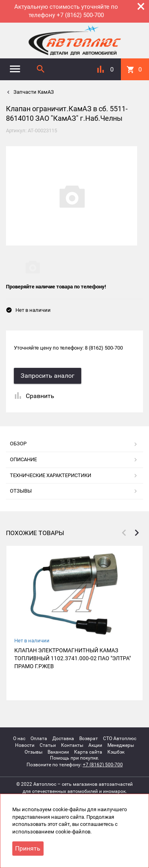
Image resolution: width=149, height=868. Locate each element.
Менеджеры (121, 745)
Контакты (72, 745)
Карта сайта (88, 752)
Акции (95, 745)
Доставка (63, 738)
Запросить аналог (48, 376)
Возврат (89, 738)
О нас (19, 738)
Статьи (48, 745)
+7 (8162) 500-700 (103, 765)
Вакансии (58, 752)
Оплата (39, 738)
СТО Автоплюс (120, 738)
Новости (25, 745)
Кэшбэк (116, 752)
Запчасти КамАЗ (33, 92)
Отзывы (33, 752)
